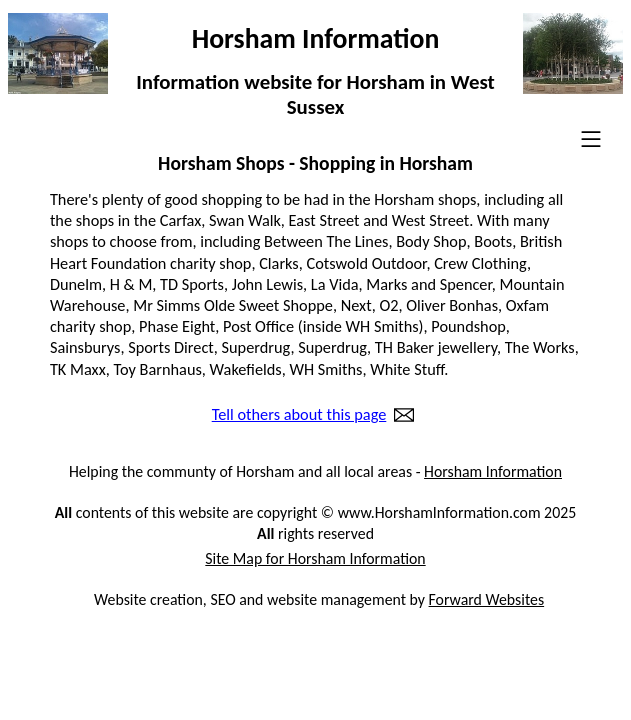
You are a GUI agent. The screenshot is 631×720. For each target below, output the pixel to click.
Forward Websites (487, 599)
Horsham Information (493, 471)
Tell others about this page (299, 415)
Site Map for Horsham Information (315, 558)
